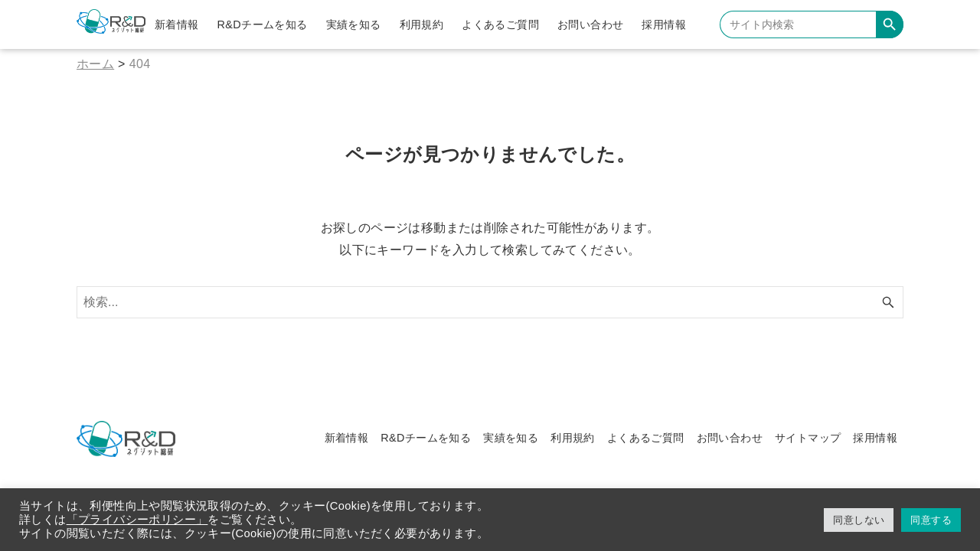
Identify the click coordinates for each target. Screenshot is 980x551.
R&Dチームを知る (426, 438)
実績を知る (511, 438)
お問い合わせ (730, 438)
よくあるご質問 (646, 438)
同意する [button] (931, 520)
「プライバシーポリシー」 (137, 520)
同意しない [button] (859, 520)
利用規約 (573, 438)
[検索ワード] (490, 302)
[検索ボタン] (888, 302)
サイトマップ (808, 438)
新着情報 (347, 438)
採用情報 (875, 438)
